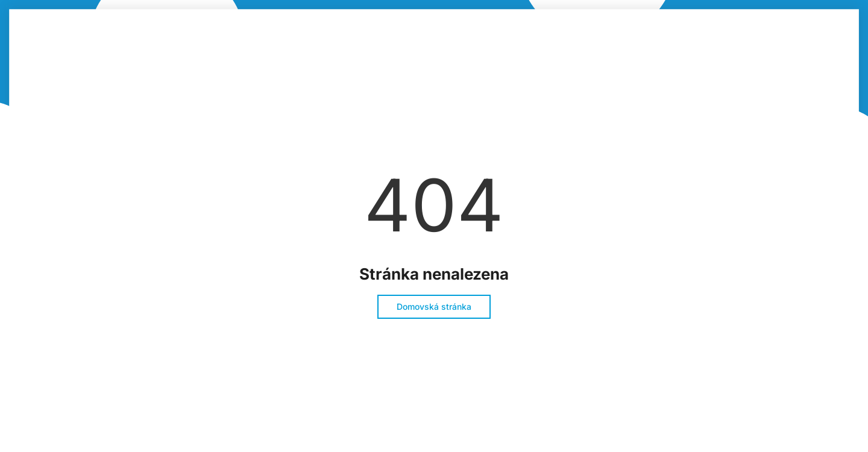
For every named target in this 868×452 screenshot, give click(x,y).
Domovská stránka (434, 306)
